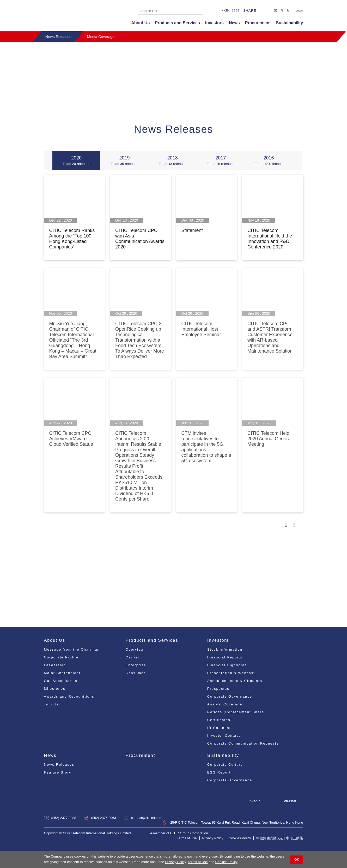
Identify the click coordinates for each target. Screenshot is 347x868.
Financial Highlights (227, 665)
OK (297, 860)
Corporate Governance (230, 696)
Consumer (136, 673)
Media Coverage (101, 37)
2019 (124, 160)
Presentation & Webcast (231, 673)
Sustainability (289, 23)
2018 (173, 160)
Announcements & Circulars (235, 681)
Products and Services (177, 23)
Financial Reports (225, 657)
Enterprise (136, 665)
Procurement (258, 23)
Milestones (55, 689)
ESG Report (219, 772)
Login (299, 10)
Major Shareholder (62, 673)
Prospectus (218, 689)
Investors (214, 23)
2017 (221, 160)
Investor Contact (224, 736)
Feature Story (58, 772)
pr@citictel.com (218, 588)
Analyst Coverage (225, 704)
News (234, 23)
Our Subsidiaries (61, 681)
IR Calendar (219, 728)
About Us (140, 23)
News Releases (58, 37)
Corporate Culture (225, 765)
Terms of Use (198, 862)
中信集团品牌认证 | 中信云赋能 (280, 838)
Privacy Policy (175, 862)
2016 (269, 160)
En (289, 10)
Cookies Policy (226, 862)
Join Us (51, 704)
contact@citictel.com (147, 818)
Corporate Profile (61, 657)
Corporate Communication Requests (243, 743)
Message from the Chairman (72, 649)
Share (250, 11)
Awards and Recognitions (69, 696)
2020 (76, 160)
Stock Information (225, 649)
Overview (135, 649)
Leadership (55, 665)
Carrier (133, 657)
